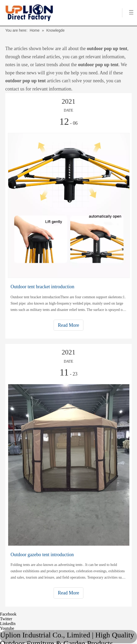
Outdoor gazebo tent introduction (42, 555)
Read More (68, 325)
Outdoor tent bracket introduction (42, 287)
